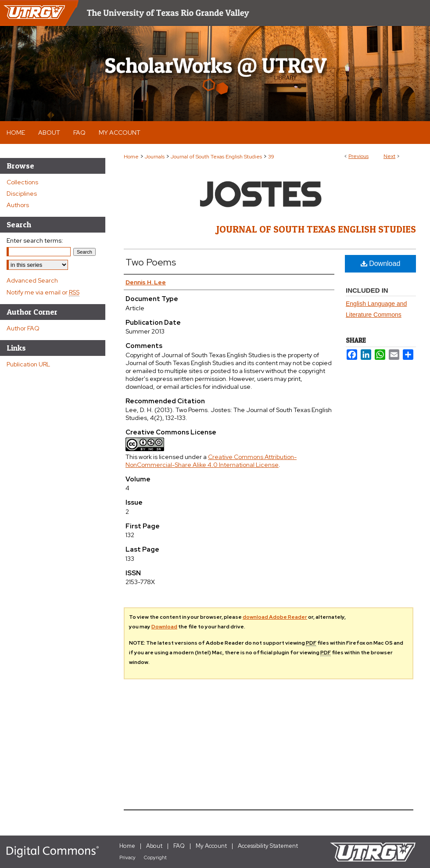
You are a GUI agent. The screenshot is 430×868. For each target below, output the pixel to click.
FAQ (179, 846)
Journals (155, 157)
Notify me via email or (43, 292)
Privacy (127, 857)
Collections (22, 182)
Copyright (155, 857)
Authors (18, 205)
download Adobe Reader (275, 617)
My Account (211, 846)
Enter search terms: (35, 240)
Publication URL (28, 364)
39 (271, 157)
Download (381, 264)
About (154, 846)
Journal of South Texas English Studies (216, 157)
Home (131, 157)
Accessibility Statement (268, 846)
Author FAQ (23, 328)
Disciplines (22, 194)
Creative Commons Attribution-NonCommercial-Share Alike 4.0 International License (211, 461)
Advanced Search (32, 280)
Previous (358, 156)
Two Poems (151, 262)
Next (389, 156)
